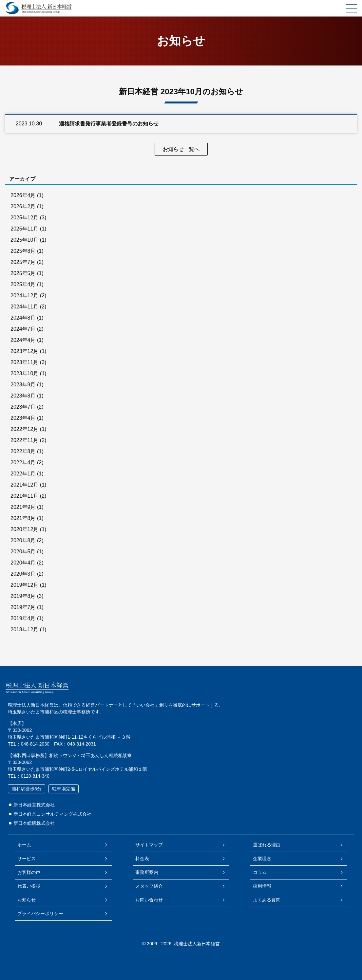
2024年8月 (23, 318)
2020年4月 (23, 563)
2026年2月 (23, 206)
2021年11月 (24, 496)
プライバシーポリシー (40, 914)
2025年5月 (23, 273)
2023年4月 (23, 418)
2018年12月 (24, 629)
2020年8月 (23, 540)
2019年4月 (23, 618)
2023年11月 (24, 362)
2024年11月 (24, 307)
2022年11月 (24, 440)
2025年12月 (24, 218)
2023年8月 (23, 396)
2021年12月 (24, 485)
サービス (27, 859)
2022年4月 (23, 462)
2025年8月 (23, 251)
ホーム (24, 845)
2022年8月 (23, 451)
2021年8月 (23, 518)
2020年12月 (24, 529)
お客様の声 (29, 872)
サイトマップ (149, 845)
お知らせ (27, 900)
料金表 (142, 859)
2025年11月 (24, 229)
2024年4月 (23, 340)
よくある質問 (267, 900)
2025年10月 (24, 240)
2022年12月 (24, 429)
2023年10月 (24, 373)
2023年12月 (24, 351)
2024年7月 (23, 329)
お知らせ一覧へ (181, 149)
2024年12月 (24, 296)
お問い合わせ (149, 900)
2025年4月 (23, 284)
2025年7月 (23, 262)
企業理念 (262, 859)
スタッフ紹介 (149, 886)
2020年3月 (23, 574)
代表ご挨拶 (29, 886)
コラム (260, 872)
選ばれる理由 (267, 845)
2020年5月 (23, 552)
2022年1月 (23, 474)
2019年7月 (23, 607)
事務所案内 (147, 872)
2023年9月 (23, 385)
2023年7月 (23, 407)
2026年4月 (23, 195)
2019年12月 (24, 585)
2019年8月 (23, 596)
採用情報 (262, 886)
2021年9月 (23, 507)
